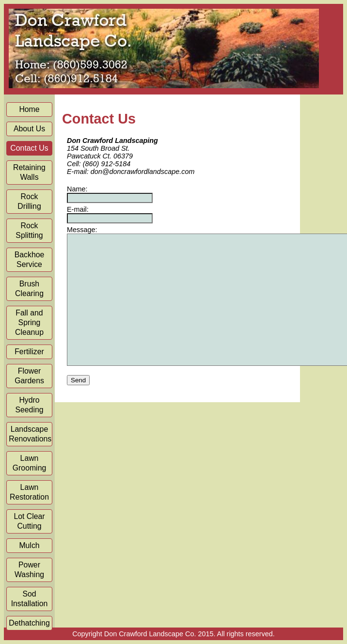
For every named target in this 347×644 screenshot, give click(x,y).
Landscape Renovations (30, 434)
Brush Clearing (29, 289)
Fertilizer (29, 352)
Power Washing (29, 570)
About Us (29, 129)
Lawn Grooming (30, 463)
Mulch (29, 545)
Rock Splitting (29, 230)
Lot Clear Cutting (29, 521)
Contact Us (29, 148)
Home (29, 109)
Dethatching (29, 623)
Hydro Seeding (29, 405)
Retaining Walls (29, 172)
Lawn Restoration (29, 492)
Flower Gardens (29, 376)
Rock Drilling (29, 201)
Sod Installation (30, 599)
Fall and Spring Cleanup (29, 322)
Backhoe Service (30, 259)
